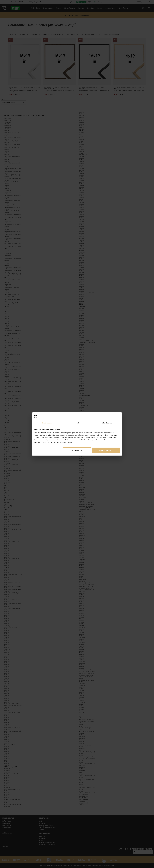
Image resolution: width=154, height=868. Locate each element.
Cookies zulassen (106, 450)
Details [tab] (77, 423)
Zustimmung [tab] (47, 423)
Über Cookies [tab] (107, 423)
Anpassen (77, 450)
